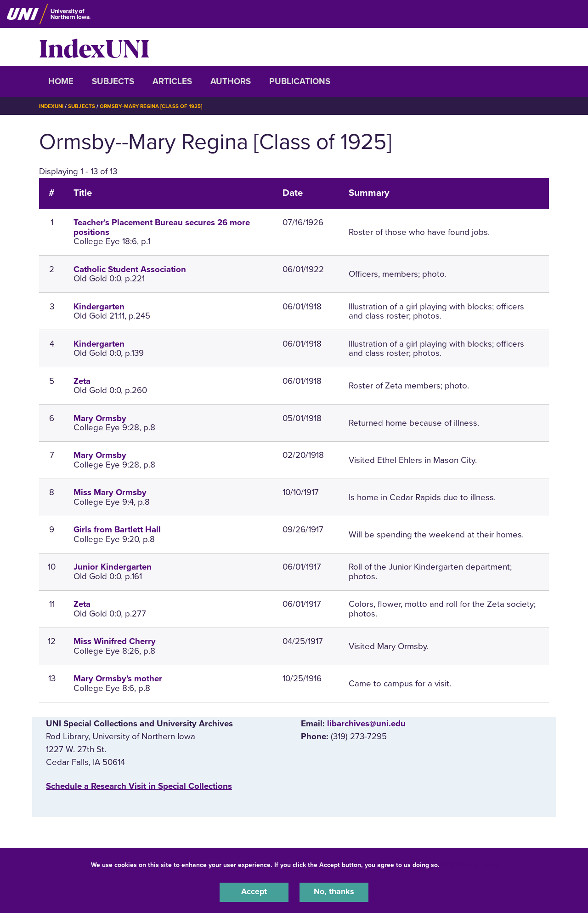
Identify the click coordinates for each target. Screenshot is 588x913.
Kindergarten (99, 307)
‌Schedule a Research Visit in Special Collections (139, 786)
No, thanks (334, 892)
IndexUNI (94, 47)
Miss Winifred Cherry (115, 641)
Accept (254, 892)
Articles (172, 81)
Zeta (82, 381)
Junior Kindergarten (113, 567)
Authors (231, 81)
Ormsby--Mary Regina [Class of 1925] (155, 106)
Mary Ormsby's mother (118, 679)
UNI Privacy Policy (470, 864)
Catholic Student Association (130, 269)
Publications (300, 81)
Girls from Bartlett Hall (117, 530)
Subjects (113, 81)
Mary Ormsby (100, 418)
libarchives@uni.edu (366, 724)
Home (61, 81)
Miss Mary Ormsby (110, 492)
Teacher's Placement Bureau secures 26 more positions (162, 227)
